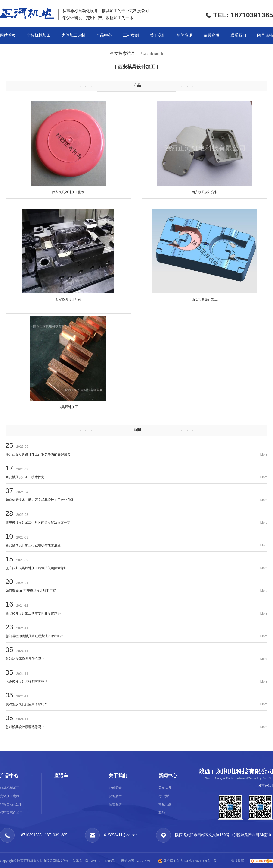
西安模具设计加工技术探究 (25, 477)
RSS (139, 861)
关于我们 (158, 35)
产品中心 (104, 35)
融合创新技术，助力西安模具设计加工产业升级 (40, 500)
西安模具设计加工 (205, 299)
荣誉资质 (211, 35)
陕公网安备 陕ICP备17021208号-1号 (185, 861)
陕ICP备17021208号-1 (102, 861)
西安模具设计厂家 (68, 299)
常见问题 (165, 804)
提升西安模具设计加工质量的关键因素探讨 (36, 568)
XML (148, 861)
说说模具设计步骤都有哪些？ (27, 681)
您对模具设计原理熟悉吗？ (25, 727)
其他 (162, 813)
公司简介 (115, 788)
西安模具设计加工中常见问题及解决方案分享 (38, 523)
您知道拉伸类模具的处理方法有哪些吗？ (35, 636)
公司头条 (165, 788)
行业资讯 (165, 796)
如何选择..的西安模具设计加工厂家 (31, 591)
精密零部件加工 (11, 813)
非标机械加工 (39, 35)
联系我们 (238, 35)
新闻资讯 (185, 35)
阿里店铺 (265, 35)
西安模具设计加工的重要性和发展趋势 (33, 613)
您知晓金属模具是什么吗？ (25, 659)
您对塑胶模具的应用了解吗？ (27, 704)
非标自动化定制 (11, 804)
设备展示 (115, 796)
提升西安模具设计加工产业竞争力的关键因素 (38, 454)
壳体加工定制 (73, 35)
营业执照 (238, 861)
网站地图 (128, 861)
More (264, 454)
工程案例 (131, 35)
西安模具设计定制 (205, 192)
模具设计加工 (68, 407)
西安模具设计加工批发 (68, 192)
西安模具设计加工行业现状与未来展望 (33, 545)
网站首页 (8, 35)
